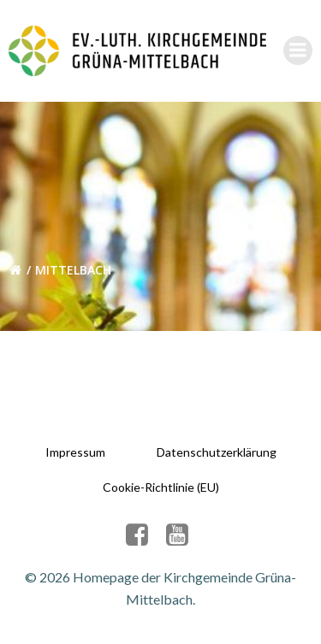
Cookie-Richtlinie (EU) (161, 487)
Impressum (75, 452)
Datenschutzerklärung (217, 452)
